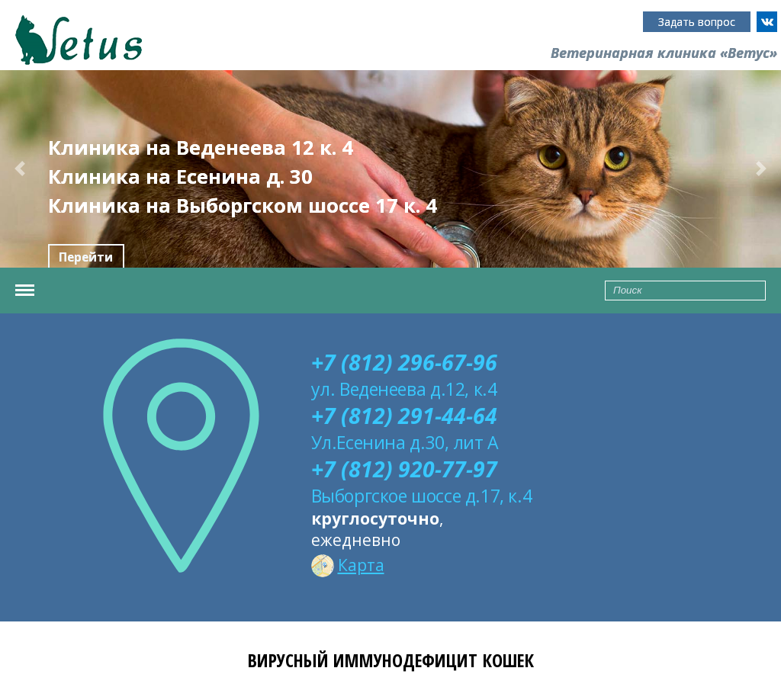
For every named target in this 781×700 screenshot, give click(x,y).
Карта (348, 565)
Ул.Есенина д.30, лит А (405, 442)
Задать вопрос (697, 22)
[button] (19, 169)
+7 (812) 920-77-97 (404, 469)
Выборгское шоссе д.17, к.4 (422, 496)
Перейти (86, 257)
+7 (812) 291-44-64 (404, 416)
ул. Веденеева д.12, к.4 (404, 389)
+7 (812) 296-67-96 (404, 362)
